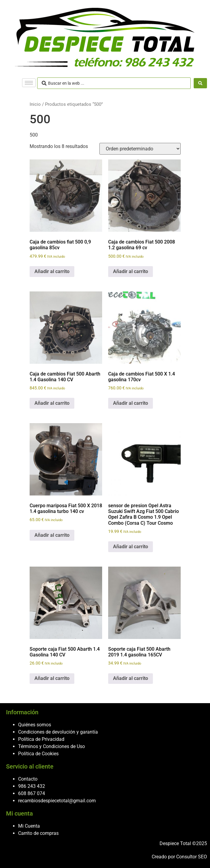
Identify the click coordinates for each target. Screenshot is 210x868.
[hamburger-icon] (29, 83)
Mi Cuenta (29, 826)
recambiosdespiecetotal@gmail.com (57, 801)
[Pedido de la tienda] (140, 149)
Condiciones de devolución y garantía (58, 732)
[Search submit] (200, 83)
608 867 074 (32, 793)
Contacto (28, 779)
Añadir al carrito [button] (52, 271)
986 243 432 (32, 786)
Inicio (35, 104)
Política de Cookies (38, 754)
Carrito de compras (38, 833)
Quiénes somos (35, 725)
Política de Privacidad (41, 739)
